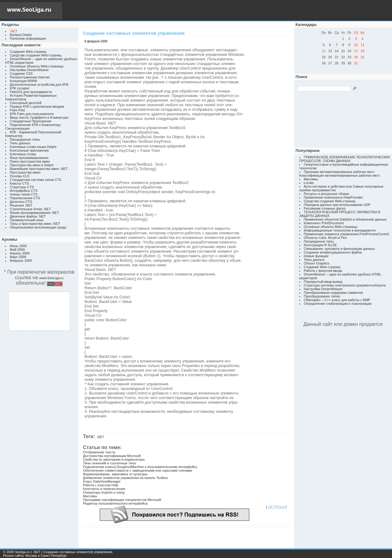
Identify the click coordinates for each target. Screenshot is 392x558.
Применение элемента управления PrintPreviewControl (346, 234)
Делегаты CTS (21, 202)
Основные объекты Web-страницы (37, 66)
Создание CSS (21, 74)
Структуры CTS (22, 187)
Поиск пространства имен (30, 161)
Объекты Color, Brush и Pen (325, 238)
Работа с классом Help (101, 485)
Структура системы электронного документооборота (345, 285)
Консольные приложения (29, 150)
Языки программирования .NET (34, 213)
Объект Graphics (317, 263)
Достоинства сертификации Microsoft (112, 456)
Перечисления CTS (25, 198)
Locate (309, 183)
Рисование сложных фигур (325, 208)
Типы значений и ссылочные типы (110, 463)
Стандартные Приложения (31, 121)
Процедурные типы (25, 139)
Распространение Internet (30, 77)
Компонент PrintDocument (324, 223)
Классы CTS (19, 183)
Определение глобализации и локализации (338, 304)
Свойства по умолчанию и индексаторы (114, 459)
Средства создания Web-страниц (36, 55)
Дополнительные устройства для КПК (39, 85)
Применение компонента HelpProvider (333, 197)
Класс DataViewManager (102, 481)
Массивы (90, 496)
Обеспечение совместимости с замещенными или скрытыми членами (138, 470)
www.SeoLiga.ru (52, 278)
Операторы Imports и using (104, 492)
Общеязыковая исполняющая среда (38, 227)
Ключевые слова (23, 154)
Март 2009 (18, 257)
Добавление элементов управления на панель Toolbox (125, 478)
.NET (100, 437)
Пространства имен (25, 172)
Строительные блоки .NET (30, 209)
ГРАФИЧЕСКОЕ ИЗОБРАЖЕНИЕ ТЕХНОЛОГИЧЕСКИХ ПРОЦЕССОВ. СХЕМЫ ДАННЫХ (345, 159)
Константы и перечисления (104, 489)
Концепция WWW (23, 81)
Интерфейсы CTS (24, 191)
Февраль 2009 (21, 261)
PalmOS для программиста (31, 92)
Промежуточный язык (27, 220)
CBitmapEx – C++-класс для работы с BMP (337, 300)
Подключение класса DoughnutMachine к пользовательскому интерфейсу (140, 467)
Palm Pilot (17, 110)
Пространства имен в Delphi (32, 165)
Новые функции (316, 256)
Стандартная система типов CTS (36, 180)
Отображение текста (99, 452)
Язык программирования (29, 158)
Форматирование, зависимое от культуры (115, 474)
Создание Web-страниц (28, 52)
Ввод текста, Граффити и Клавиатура (39, 117)
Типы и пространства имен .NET (35, 224)
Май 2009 (17, 250)
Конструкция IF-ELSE (320, 245)
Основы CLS (20, 176)
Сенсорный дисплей (26, 103)
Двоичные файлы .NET (28, 216)
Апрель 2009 (20, 253)
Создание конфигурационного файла (333, 252)
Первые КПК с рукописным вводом (37, 106)
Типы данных (20, 143)
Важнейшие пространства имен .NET (39, 169)
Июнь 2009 (18, 246)
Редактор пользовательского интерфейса (115, 503)
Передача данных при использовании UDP (337, 205)
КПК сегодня (20, 88)
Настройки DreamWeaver (29, 70)
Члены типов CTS (24, 194)
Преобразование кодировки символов (333, 293)
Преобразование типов (322, 296)
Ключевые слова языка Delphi (33, 147)
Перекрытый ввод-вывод (323, 282)
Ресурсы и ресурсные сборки (327, 194)
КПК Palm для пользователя (32, 114)
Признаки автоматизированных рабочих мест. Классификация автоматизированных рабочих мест (340, 174)
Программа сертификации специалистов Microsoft (122, 500)
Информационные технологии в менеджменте (340, 230)
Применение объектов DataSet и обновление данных (345, 219)
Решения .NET (21, 205)
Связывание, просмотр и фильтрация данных (339, 249)
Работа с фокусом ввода (323, 271)
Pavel (281, 507)
